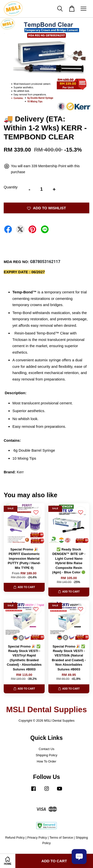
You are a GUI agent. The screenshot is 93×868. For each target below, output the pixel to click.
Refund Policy (15, 838)
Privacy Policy (37, 838)
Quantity (11, 187)
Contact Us (46, 749)
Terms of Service (61, 838)
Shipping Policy (46, 755)
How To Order (46, 761)
